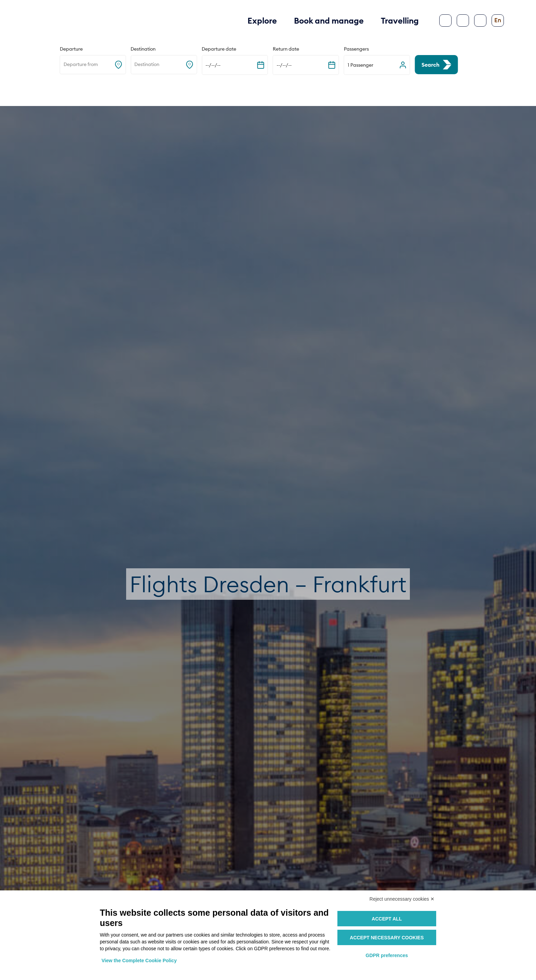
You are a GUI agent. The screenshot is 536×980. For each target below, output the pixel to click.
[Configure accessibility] (480, 21)
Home (29, 90)
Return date (286, 49)
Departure (71, 49)
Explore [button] (262, 21)
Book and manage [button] (329, 21)
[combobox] (64, 65)
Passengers (356, 49)
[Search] (463, 21)
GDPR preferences (387, 955)
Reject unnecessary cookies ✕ (402, 899)
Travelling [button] (400, 21)
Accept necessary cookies (387, 938)
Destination (143, 49)
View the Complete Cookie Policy (139, 961)
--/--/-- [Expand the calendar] (213, 65)
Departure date (219, 49)
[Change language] (498, 21)
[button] (377, 65)
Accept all (387, 919)
